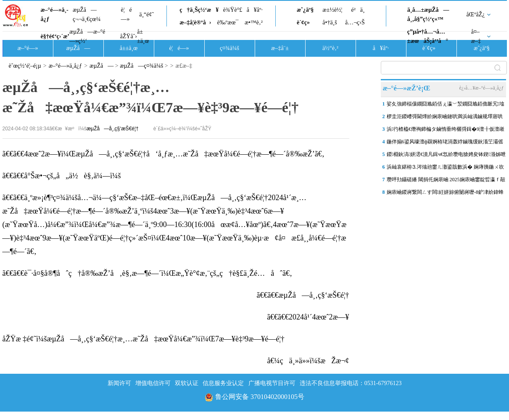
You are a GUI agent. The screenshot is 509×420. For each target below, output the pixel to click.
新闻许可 (119, 383)
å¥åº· (255, 10)
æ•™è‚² (254, 22)
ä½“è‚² (330, 48)
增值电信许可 (153, 383)
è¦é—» (127, 15)
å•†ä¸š (330, 22)
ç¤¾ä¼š (229, 48)
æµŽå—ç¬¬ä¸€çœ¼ (87, 15)
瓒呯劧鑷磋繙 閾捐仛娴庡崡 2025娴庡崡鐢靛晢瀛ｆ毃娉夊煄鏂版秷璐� (446, 181)
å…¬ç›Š (355, 22)
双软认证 (187, 383)
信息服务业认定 (223, 383)
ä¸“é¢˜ (146, 15)
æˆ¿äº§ (305, 10)
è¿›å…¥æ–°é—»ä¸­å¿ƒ (481, 88)
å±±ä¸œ (143, 36)
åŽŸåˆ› (129, 36)
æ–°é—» (28, 48)
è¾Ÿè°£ (233, 10)
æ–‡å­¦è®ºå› (195, 22)
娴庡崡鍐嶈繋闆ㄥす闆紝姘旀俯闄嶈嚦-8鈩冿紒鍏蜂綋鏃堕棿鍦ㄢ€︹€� (445, 194)
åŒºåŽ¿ (476, 15)
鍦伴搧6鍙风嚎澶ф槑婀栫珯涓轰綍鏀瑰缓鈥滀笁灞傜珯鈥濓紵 (445, 143)
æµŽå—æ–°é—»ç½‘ (87, 36)
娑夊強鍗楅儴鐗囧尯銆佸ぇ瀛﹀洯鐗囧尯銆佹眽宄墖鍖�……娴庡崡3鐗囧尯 (446, 106)
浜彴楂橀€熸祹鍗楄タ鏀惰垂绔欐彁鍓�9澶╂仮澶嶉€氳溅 (446, 131)
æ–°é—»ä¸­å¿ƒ (55, 15)
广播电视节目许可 (272, 383)
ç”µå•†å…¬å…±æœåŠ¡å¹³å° (428, 36)
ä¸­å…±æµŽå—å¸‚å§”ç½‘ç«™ (428, 15)
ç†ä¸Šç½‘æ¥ (199, 10)
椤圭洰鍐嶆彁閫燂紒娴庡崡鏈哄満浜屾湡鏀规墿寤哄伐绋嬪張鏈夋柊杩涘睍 (445, 118)
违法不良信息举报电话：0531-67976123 (351, 383)
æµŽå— (78, 48)
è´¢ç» (306, 22)
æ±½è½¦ (332, 10)
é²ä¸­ (358, 10)
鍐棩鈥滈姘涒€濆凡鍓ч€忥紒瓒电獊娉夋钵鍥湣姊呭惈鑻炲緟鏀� (446, 156)
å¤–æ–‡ (476, 36)
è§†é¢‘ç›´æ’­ (55, 36)
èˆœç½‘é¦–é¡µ (25, 66)
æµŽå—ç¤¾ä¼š (141, 66)
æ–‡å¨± (280, 48)
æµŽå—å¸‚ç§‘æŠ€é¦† (113, 129)
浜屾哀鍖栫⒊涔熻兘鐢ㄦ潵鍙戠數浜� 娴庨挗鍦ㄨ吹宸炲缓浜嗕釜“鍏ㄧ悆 (445, 169)
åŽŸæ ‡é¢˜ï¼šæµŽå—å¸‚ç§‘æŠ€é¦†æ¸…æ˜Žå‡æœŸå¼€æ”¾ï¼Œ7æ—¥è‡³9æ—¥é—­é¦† (144, 339)
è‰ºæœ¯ (228, 22)
